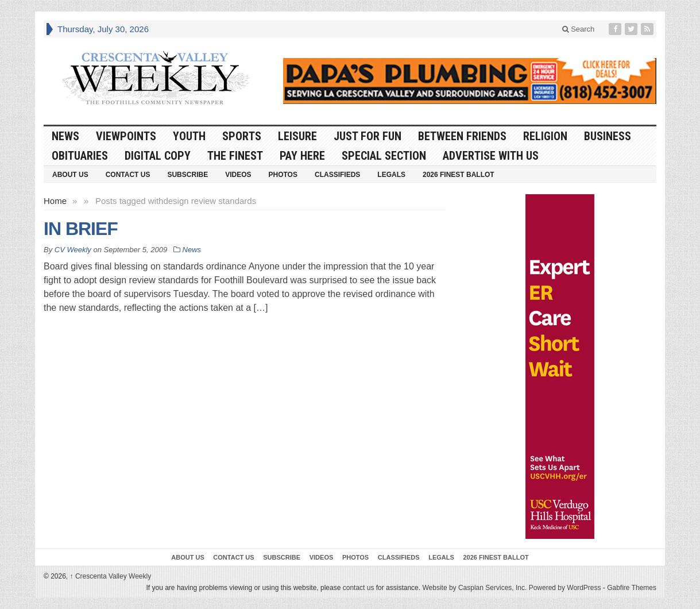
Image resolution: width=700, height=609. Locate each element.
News (65, 136)
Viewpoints (126, 136)
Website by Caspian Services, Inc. (474, 588)
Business (608, 136)
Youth (189, 136)
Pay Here (302, 156)
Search (579, 29)
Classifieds (337, 175)
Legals (391, 175)
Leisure (297, 136)
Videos (238, 175)
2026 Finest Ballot (459, 175)
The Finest (235, 156)
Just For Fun (368, 136)
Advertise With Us (491, 156)
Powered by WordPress (565, 588)
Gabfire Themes (632, 588)
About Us (70, 175)
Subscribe (187, 175)
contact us (359, 588)
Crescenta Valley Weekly (111, 576)
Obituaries (80, 156)
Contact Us (128, 175)
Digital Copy (158, 156)
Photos (283, 175)
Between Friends (462, 136)
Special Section (384, 156)
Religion (545, 136)
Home (55, 201)
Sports (242, 136)
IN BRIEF (81, 229)
